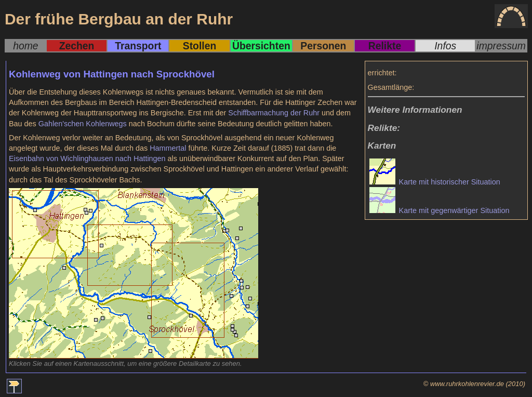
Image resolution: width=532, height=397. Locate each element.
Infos (445, 46)
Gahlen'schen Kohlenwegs (83, 124)
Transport (138, 46)
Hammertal (168, 148)
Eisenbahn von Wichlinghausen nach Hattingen (87, 158)
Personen (323, 46)
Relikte (385, 46)
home (25, 46)
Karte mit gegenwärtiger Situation (440, 210)
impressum (501, 46)
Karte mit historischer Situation (435, 182)
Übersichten (261, 46)
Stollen (199, 46)
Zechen (77, 46)
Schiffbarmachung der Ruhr (274, 113)
